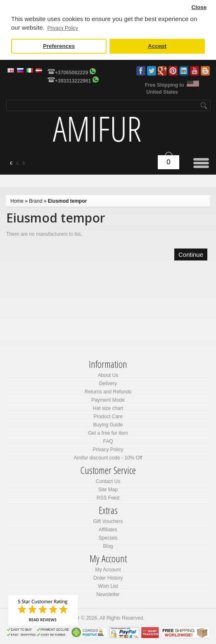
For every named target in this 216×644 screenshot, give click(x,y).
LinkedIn (184, 71)
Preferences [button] (59, 46)
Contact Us (108, 481)
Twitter (152, 71)
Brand (36, 201)
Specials (108, 538)
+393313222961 (73, 81)
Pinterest (173, 71)
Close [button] (199, 7)
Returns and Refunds (108, 392)
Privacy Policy (108, 450)
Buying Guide (108, 425)
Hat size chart (108, 408)
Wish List (108, 586)
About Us (108, 375)
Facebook (141, 71)
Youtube (195, 71)
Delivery (108, 384)
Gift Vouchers (108, 521)
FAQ (108, 441)
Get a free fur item (108, 433)
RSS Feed (108, 498)
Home (17, 201)
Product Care (108, 417)
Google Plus (162, 71)
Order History (108, 578)
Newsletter (108, 594)
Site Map (108, 490)
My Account (108, 570)
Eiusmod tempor (68, 201)
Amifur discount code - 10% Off (108, 458)
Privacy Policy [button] (63, 28)
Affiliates (108, 530)
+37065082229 (71, 73)
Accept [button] (157, 46)
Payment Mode (108, 400)
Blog (205, 71)
